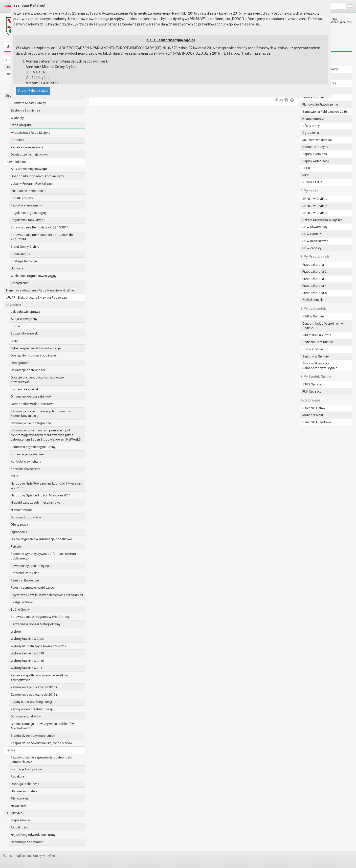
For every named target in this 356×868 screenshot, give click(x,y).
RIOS (306, 175)
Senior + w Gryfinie (315, 356)
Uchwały (17, 268)
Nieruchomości (22, 510)
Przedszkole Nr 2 (314, 272)
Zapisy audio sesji (315, 154)
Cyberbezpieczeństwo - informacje (36, 348)
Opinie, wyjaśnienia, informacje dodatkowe (41, 539)
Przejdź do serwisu (33, 91)
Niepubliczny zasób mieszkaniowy (35, 502)
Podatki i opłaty (22, 198)
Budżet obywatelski (25, 333)
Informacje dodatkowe (27, 842)
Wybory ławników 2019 (27, 653)
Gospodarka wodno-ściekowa (33, 404)
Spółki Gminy (20, 610)
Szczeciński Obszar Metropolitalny (35, 624)
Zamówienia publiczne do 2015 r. (34, 695)
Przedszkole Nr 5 (314, 293)
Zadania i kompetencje (27, 147)
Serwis (11, 750)
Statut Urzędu (20, 254)
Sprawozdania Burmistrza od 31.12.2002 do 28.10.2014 (42, 237)
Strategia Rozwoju (24, 261)
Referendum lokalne (25, 573)
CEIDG (15, 341)
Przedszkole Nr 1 (314, 265)
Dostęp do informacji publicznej (34, 355)
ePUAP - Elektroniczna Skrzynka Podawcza (36, 298)
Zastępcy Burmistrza (25, 110)
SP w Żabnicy (312, 248)
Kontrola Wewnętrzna (26, 461)
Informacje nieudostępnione (31, 423)
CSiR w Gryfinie (313, 316)
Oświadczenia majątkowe (29, 154)
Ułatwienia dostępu (25, 791)
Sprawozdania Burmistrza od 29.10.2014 (39, 227)
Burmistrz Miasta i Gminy (28, 103)
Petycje (16, 546)
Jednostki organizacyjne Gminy (33, 447)
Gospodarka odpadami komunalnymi (37, 176)
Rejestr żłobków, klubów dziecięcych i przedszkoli (47, 595)
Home (8, 6)
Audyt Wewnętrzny (24, 319)
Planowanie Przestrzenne (28, 191)
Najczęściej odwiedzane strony (33, 835)
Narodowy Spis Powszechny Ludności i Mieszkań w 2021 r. (46, 486)
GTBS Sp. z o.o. (313, 384)
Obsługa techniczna (25, 784)
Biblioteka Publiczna (317, 335)
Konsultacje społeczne (27, 454)
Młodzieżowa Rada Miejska (30, 133)
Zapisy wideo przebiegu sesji (32, 709)
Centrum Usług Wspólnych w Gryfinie (323, 326)
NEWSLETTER (312, 182)
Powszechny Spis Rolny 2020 (31, 566)
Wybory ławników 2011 (27, 668)
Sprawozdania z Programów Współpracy (40, 617)
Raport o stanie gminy (26, 205)
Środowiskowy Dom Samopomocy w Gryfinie (320, 366)
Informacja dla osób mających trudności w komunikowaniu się (41, 414)
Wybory (16, 632)
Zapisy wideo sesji (316, 161)
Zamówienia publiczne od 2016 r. (34, 687)
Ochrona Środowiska (26, 517)
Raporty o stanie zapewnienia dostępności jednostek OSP (41, 760)
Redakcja (17, 776)
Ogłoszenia (19, 532)
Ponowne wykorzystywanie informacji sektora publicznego (43, 556)
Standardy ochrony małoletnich (33, 736)
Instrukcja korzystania (26, 769)
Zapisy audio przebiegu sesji (31, 702)
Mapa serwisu (21, 820)
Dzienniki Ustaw (314, 408)
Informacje (13, 304)
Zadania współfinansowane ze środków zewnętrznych (39, 678)
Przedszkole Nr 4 (314, 286)
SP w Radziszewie (315, 241)
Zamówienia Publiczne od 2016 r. (326, 112)
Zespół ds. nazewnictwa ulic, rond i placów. (42, 743)
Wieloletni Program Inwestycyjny (33, 276)
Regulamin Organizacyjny (29, 213)
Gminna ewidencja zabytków (31, 396)
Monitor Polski (313, 415)
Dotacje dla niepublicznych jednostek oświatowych (37, 380)
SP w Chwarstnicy (315, 227)
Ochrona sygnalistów (26, 716)
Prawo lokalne (16, 162)
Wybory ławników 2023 (27, 639)
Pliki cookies (20, 798)
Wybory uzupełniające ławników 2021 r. (39, 646)
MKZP (15, 476)
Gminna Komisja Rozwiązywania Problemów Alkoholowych (42, 726)
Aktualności (19, 827)
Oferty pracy (19, 524)
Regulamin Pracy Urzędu (28, 220)
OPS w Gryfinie (313, 349)
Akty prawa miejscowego (29, 169)
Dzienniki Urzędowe (317, 422)
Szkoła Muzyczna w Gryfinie (322, 220)
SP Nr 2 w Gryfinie (315, 206)
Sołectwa (17, 140)
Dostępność (20, 363)
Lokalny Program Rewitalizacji (32, 184)
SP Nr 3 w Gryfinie (315, 213)
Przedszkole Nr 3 (314, 279)
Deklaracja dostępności (28, 370)
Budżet (16, 326)
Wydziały (17, 118)
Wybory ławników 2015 (27, 661)
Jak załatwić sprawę (25, 312)
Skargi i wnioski (22, 602)
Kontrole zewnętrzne (25, 469)
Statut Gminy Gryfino (25, 247)
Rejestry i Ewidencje (25, 580)
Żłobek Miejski (313, 300)
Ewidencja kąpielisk (25, 389)
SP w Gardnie (312, 234)
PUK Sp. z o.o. (312, 391)
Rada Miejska (21, 125)
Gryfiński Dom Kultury (318, 342)
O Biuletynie (14, 813)
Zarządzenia (20, 283)
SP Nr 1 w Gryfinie (315, 199)
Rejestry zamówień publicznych (33, 588)
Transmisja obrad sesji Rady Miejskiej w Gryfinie (40, 290)
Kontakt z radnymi (315, 147)
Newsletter (18, 806)
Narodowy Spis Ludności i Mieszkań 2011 (41, 495)
